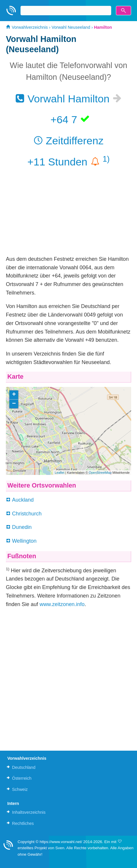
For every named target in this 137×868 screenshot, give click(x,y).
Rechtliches (23, 823)
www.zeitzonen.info (62, 604)
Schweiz (20, 789)
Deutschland (24, 767)
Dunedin (22, 527)
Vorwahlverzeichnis (27, 27)
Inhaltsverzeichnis (29, 812)
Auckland (23, 500)
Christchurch (27, 514)
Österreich (22, 778)
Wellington (24, 541)
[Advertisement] (68, 214)
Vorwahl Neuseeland (71, 27)
